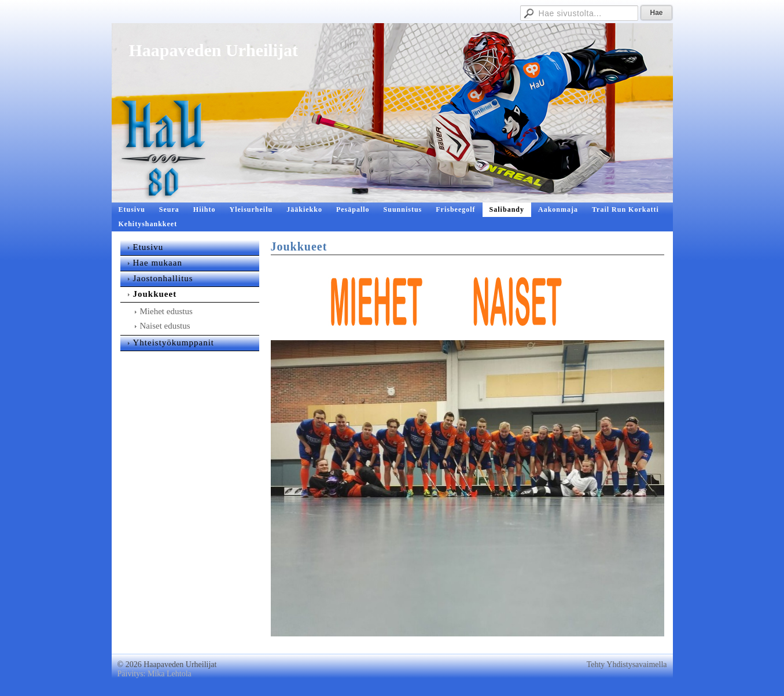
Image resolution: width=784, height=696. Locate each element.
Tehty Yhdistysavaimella (627, 664)
